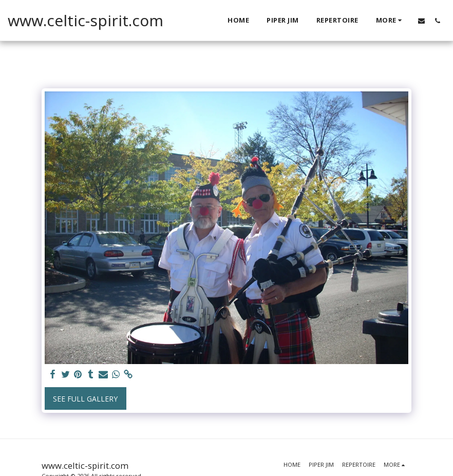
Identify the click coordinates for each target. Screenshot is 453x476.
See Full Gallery (85, 399)
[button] (421, 21)
